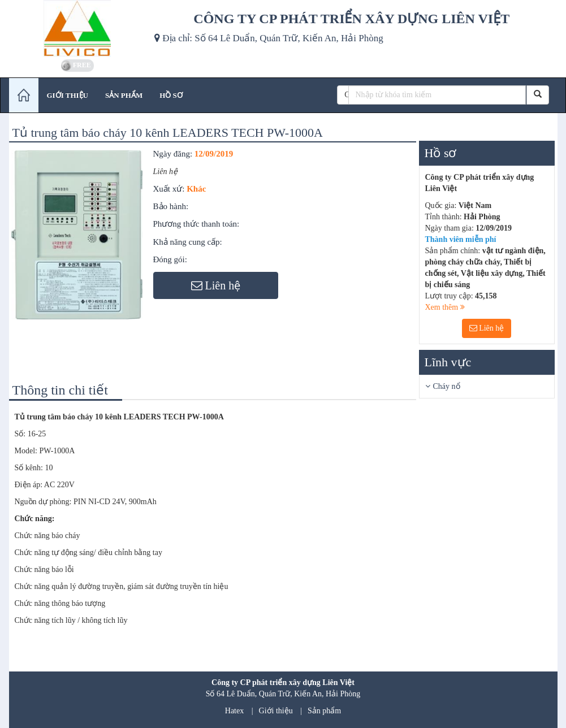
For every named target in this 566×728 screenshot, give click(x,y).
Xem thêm (445, 307)
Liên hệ (487, 328)
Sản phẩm (324, 711)
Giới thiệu (276, 711)
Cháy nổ (447, 386)
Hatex (234, 711)
